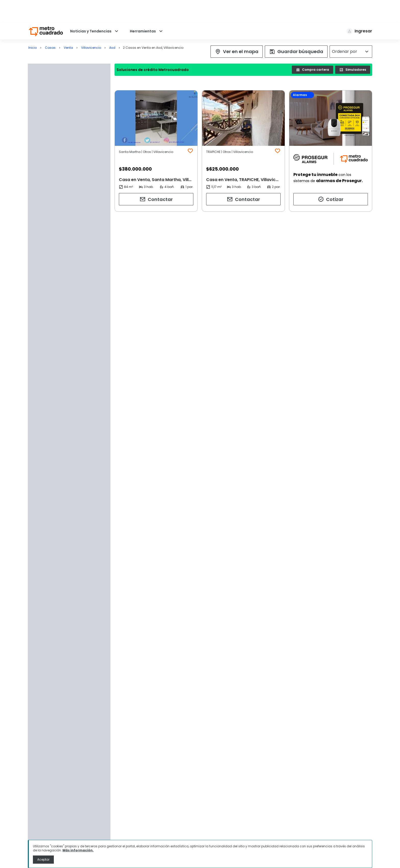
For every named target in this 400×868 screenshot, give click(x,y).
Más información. (78, 850)
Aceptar (43, 859)
